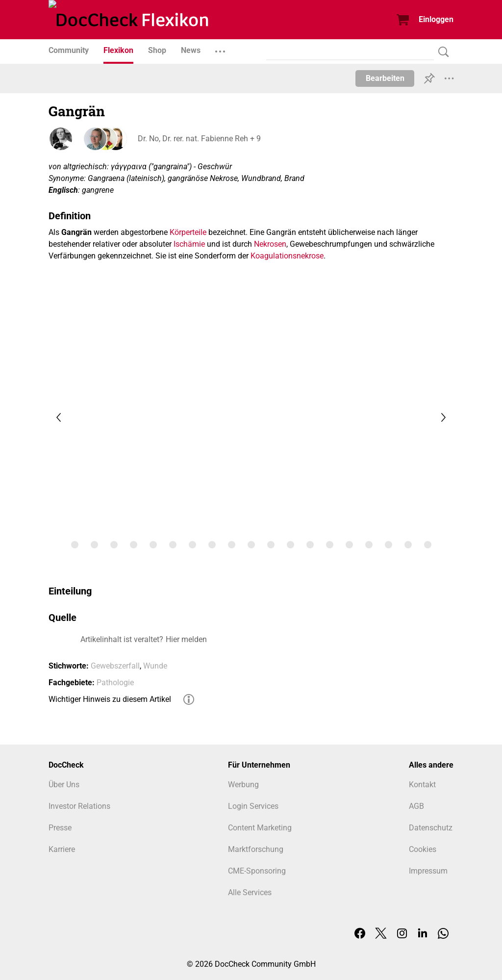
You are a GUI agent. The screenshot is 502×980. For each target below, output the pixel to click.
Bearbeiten (385, 78)
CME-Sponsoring (257, 871)
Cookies (423, 849)
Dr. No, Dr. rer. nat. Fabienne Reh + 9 (198, 139)
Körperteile (188, 232)
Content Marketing (260, 828)
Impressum (428, 871)
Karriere (62, 849)
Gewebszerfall (115, 666)
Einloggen (436, 19)
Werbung (243, 785)
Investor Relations (79, 806)
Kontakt (422, 785)
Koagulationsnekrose (287, 256)
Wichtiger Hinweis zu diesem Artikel (110, 699)
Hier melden (186, 639)
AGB (416, 806)
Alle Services (250, 892)
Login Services (253, 806)
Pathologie (115, 683)
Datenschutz (431, 828)
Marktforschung (256, 849)
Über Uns (64, 785)
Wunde (155, 666)
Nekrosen (270, 244)
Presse (60, 828)
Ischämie (189, 244)
